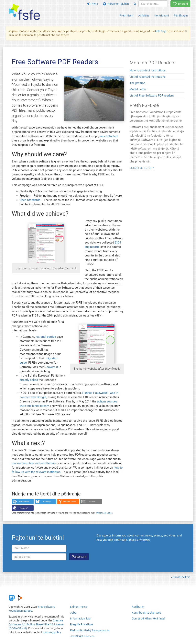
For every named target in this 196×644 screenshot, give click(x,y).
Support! (24, 508)
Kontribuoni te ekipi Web (146, 613)
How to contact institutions (148, 70)
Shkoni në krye (182, 577)
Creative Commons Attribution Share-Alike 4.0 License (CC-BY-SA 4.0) (36, 624)
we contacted (109, 136)
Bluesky (47, 502)
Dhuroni (180, 4)
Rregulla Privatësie (81, 624)
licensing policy (52, 632)
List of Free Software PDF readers (152, 96)
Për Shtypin (181, 16)
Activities (144, 16)
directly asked (29, 380)
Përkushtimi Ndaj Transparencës (90, 630)
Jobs (73, 613)
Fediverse (24, 502)
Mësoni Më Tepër (104, 513)
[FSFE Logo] (24, 12)
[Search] (135, 4)
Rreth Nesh (126, 16)
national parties (46, 337)
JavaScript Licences (82, 636)
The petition (137, 83)
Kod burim (138, 607)
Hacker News (70, 502)
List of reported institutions (148, 77)
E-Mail (92, 502)
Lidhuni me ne (79, 607)
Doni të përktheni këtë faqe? (149, 618)
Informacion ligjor (81, 618)
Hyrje (92, 4)
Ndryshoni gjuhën (116, 4)
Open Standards (30, 200)
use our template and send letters (34, 463)
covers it (52, 367)
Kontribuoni (162, 16)
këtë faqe (161, 31)
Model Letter (138, 89)
